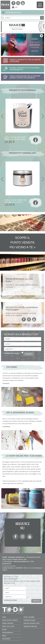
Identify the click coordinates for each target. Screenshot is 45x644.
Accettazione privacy (10, 600)
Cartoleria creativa (29, 620)
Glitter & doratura (8, 623)
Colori (4, 617)
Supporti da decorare (30, 626)
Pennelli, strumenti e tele (31, 623)
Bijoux (4, 636)
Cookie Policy (25, 564)
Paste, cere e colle (8, 626)
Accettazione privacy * (12, 353)
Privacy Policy (16, 564)
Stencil (4, 629)
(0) (16, 7)
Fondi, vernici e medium (10, 620)
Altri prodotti (6, 639)
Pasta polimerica (8, 633)
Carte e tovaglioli (29, 617)
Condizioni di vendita (9, 566)
